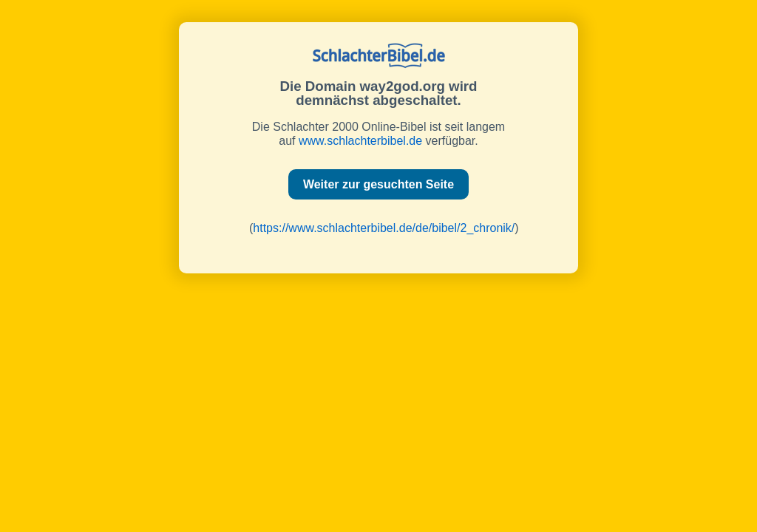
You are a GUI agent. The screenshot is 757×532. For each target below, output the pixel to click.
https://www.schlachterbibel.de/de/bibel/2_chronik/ (384, 228)
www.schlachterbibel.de (360, 141)
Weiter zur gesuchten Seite (378, 184)
